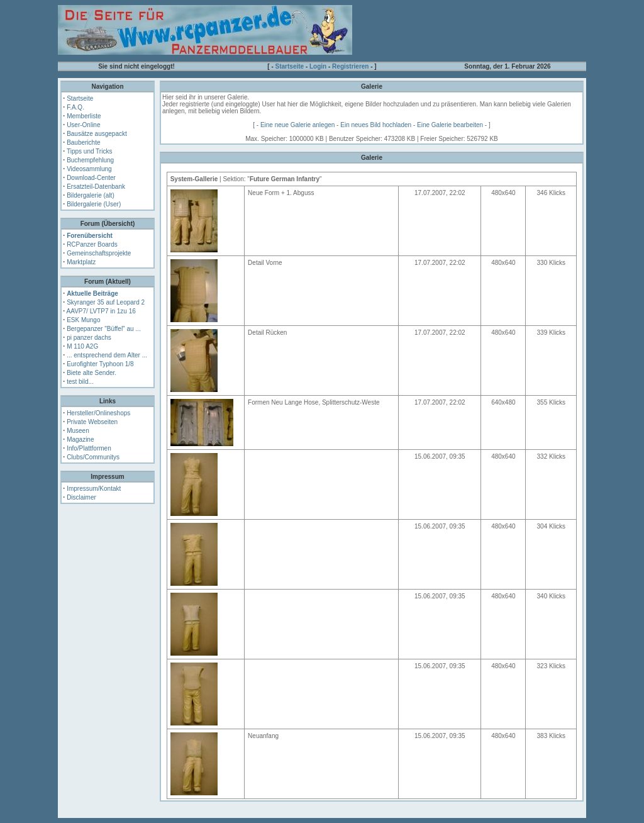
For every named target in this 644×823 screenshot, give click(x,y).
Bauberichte (83, 143)
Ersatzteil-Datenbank (96, 187)
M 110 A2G (82, 346)
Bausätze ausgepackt (97, 134)
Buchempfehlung (90, 160)
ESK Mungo (83, 320)
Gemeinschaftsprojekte (99, 253)
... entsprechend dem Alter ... (107, 355)
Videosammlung (89, 169)
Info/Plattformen (89, 448)
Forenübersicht (90, 236)
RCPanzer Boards (92, 244)
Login (318, 66)
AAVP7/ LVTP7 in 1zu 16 (101, 311)
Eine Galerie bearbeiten (450, 125)
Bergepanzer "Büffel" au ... (104, 329)
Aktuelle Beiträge (92, 294)
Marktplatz (81, 262)
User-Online (83, 125)
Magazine (80, 439)
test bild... (80, 382)
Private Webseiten (92, 422)
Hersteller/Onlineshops (98, 413)
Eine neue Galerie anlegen (297, 125)
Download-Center (91, 178)
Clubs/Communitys (93, 457)
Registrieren (350, 66)
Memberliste (84, 116)
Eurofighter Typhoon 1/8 (100, 364)
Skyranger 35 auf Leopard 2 (106, 302)
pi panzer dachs (89, 338)
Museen (78, 431)
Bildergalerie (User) (94, 204)
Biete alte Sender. (92, 373)
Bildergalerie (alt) (91, 195)
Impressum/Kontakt (94, 489)
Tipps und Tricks (89, 151)
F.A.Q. (75, 107)
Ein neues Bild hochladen (376, 125)
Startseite (290, 66)
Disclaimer (81, 497)
